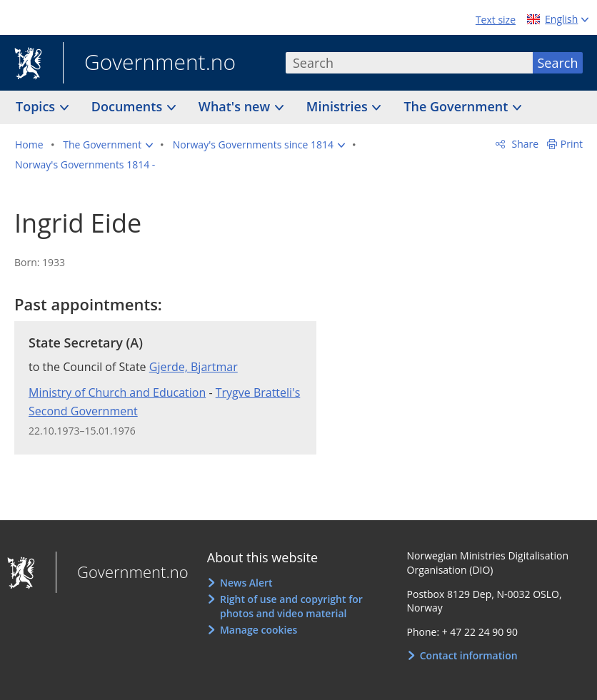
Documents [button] (129, 106)
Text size (496, 20)
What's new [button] (236, 106)
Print (572, 144)
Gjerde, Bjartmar (194, 367)
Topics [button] (37, 106)
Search (558, 63)
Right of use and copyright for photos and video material (291, 606)
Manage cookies (259, 630)
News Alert (246, 583)
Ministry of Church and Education (117, 392)
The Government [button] (457, 106)
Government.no (149, 64)
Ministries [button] (339, 106)
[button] (108, 145)
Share (524, 144)
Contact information (469, 655)
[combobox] (409, 63)
